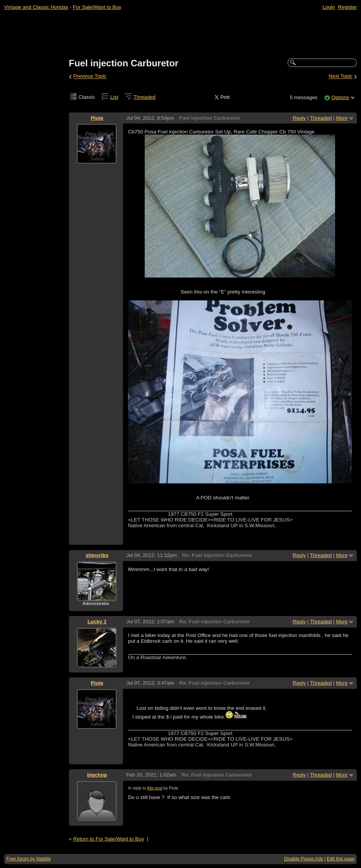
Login (329, 7)
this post (155, 788)
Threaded (145, 97)
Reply (299, 118)
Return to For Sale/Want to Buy (109, 839)
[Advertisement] (181, 35)
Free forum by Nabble (29, 859)
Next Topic (341, 76)
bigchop (97, 775)
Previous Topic (90, 76)
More (342, 118)
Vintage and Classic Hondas (36, 7)
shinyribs (97, 555)
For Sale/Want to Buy (97, 7)
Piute (97, 118)
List (114, 97)
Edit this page (341, 859)
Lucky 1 (97, 622)
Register (347, 7)
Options (340, 97)
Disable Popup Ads (303, 859)
